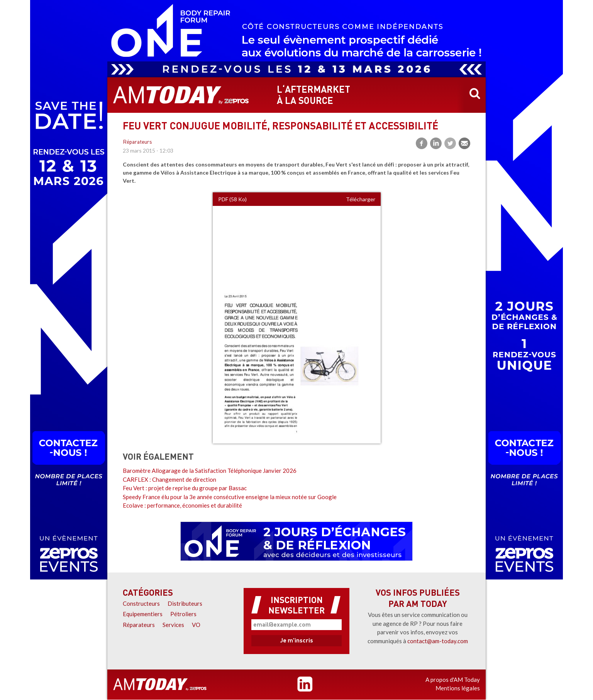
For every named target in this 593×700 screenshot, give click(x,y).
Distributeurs (185, 603)
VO (196, 625)
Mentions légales (458, 688)
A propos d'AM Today (453, 680)
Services (173, 625)
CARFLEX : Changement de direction (169, 479)
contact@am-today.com (438, 641)
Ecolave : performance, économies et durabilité (182, 505)
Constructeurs (141, 603)
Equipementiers (143, 614)
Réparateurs (137, 142)
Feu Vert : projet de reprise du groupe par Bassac (185, 488)
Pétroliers (183, 614)
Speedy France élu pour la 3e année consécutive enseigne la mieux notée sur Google (230, 497)
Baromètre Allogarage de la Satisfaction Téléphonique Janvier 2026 (210, 471)
